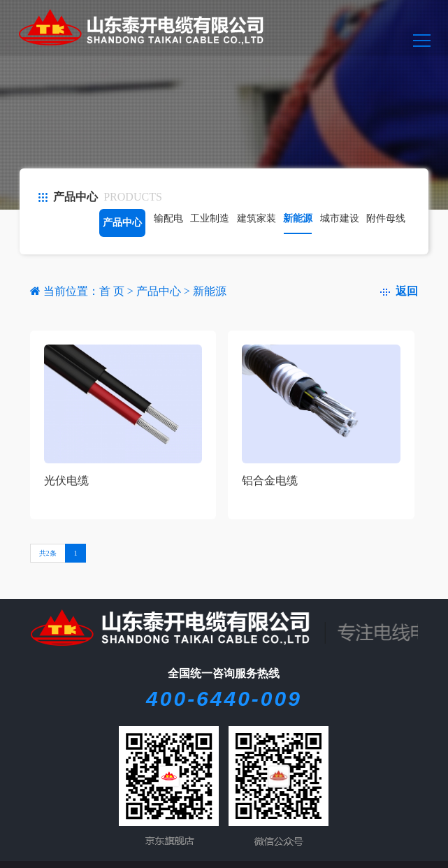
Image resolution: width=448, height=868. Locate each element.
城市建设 (340, 218)
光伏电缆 (66, 480)
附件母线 (386, 218)
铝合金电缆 (270, 480)
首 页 (113, 291)
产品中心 (122, 223)
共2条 (48, 553)
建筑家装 (256, 218)
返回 (399, 291)
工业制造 (210, 218)
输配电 (168, 218)
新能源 (298, 218)
